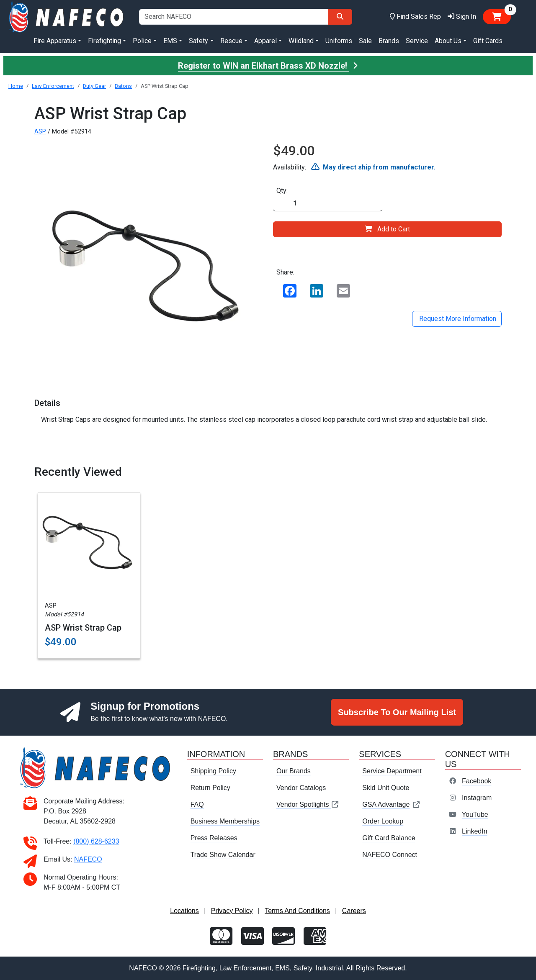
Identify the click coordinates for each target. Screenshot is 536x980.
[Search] (340, 17)
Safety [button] (198, 41)
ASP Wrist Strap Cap (83, 628)
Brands (389, 41)
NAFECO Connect (390, 855)
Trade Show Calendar (223, 855)
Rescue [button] (231, 41)
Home (16, 86)
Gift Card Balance (389, 838)
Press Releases (214, 838)
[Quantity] (328, 204)
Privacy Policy (232, 911)
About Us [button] (448, 41)
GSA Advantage (391, 804)
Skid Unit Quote (386, 788)
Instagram (477, 798)
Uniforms (339, 41)
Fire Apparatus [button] (55, 41)
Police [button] (142, 41)
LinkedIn (475, 831)
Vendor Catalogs (301, 788)
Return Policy (210, 788)
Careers (354, 911)
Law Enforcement (53, 86)
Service (417, 41)
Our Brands (294, 771)
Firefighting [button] (104, 41)
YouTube (475, 815)
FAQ (197, 804)
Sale (365, 41)
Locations (184, 911)
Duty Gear (94, 86)
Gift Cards (488, 41)
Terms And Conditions (297, 911)
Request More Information (457, 319)
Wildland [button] (301, 41)
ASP (40, 132)
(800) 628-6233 (96, 841)
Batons (123, 86)
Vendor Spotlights (308, 804)
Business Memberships (225, 821)
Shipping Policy (213, 771)
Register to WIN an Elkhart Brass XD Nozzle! (268, 66)
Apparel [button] (265, 41)
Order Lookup (383, 821)
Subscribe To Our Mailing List (397, 712)
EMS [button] (170, 41)
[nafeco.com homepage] (67, 16)
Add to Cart (387, 229)
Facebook (477, 781)
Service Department (392, 771)
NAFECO (88, 859)
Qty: (282, 191)
